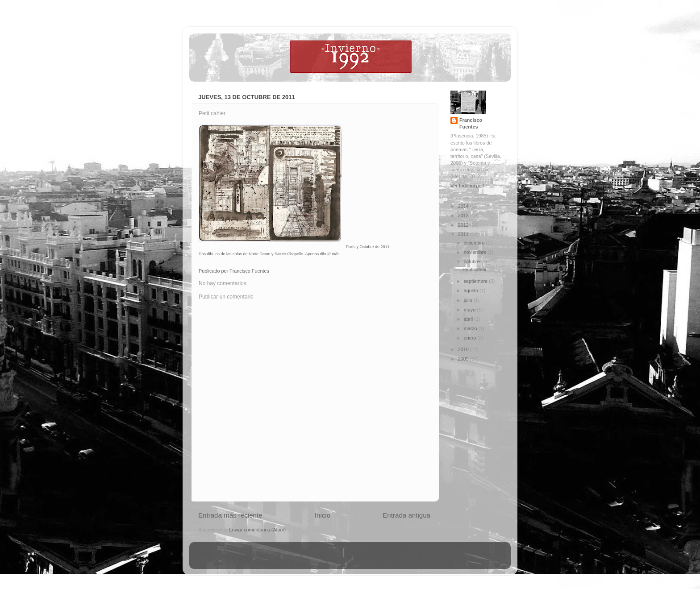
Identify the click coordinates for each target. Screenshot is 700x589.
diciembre (475, 243)
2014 (464, 206)
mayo (470, 310)
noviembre (476, 252)
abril (469, 319)
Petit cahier (475, 270)
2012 (464, 225)
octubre (473, 261)
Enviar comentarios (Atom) (257, 530)
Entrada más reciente (230, 515)
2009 (464, 359)
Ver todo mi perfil (469, 186)
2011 (464, 234)
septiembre (476, 281)
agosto (472, 290)
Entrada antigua (406, 515)
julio (469, 300)
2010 (464, 349)
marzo (471, 328)
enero (471, 338)
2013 (464, 216)
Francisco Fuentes (471, 123)
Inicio (323, 515)
